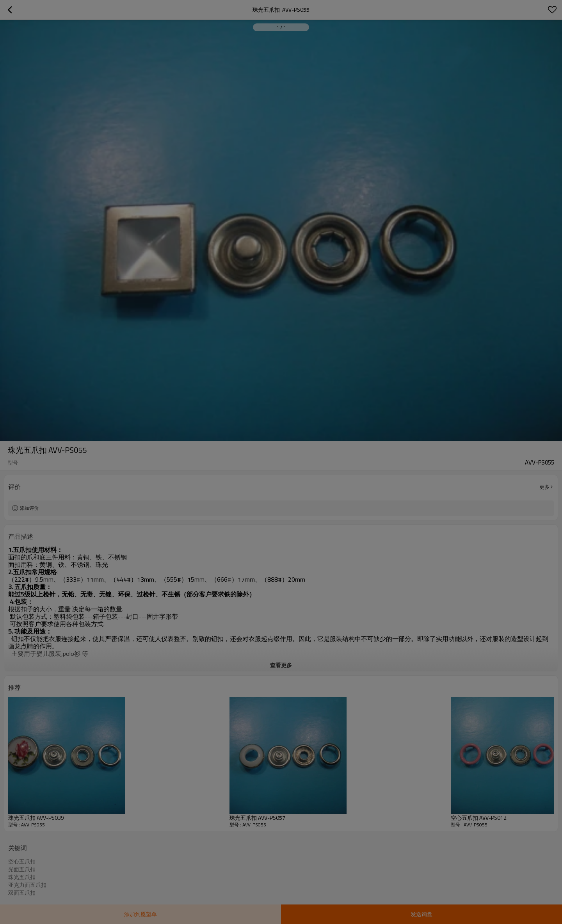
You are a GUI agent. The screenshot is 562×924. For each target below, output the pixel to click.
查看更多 (281, 665)
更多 (544, 487)
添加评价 (29, 508)
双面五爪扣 (22, 893)
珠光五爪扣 (22, 877)
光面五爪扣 (22, 869)
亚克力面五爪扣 (27, 885)
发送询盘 (421, 914)
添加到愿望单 (140, 914)
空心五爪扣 (22, 862)
